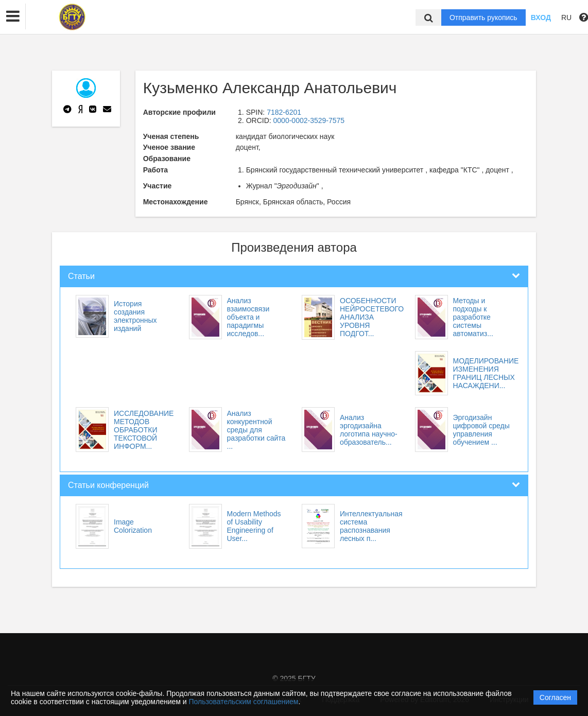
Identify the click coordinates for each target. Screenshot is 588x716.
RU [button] (566, 18)
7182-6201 (284, 112)
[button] (13, 16)
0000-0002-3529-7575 (309, 120)
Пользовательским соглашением (244, 702)
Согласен (555, 697)
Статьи (81, 276)
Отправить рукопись (483, 18)
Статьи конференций (108, 485)
